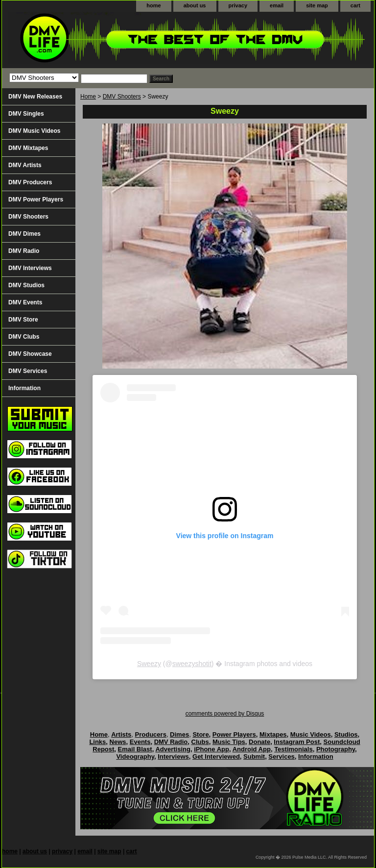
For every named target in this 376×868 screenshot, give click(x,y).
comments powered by (225, 714)
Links (97, 742)
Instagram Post (297, 742)
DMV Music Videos (34, 131)
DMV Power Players (36, 199)
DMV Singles (26, 114)
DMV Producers (30, 182)
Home (88, 97)
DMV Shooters (122, 97)
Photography (336, 749)
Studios (346, 734)
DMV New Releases (35, 97)
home (153, 5)
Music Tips (229, 742)
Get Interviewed (216, 756)
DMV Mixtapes (28, 148)
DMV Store (23, 320)
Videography (135, 756)
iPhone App (211, 749)
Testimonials (294, 749)
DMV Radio (24, 251)
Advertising (173, 749)
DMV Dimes (24, 234)
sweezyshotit (192, 664)
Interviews (173, 756)
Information (24, 388)
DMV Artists (25, 165)
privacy (238, 5)
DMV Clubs (24, 337)
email (277, 5)
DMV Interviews (30, 268)
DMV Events (25, 302)
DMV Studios (26, 285)
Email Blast (135, 749)
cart (355, 5)
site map (317, 5)
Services (282, 756)
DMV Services (28, 371)
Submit (254, 756)
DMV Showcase (30, 354)
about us (195, 5)
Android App (252, 749)
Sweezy (149, 664)
